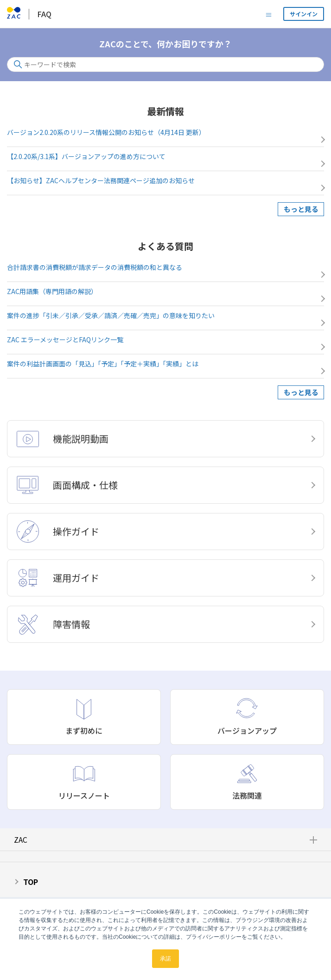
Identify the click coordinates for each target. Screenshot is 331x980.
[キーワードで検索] (165, 64)
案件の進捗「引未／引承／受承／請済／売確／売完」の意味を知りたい (111, 315)
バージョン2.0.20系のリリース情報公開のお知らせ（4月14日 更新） (106, 132)
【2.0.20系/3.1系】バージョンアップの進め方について (86, 156)
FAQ (44, 14)
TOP (31, 882)
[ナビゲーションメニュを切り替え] (269, 14)
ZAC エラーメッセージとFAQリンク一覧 (65, 339)
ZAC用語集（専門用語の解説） (52, 291)
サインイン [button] (304, 14)
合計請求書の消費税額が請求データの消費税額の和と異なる (95, 267)
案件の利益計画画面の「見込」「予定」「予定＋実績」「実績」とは (103, 364)
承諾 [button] (165, 959)
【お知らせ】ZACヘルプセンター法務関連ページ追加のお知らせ (101, 180)
